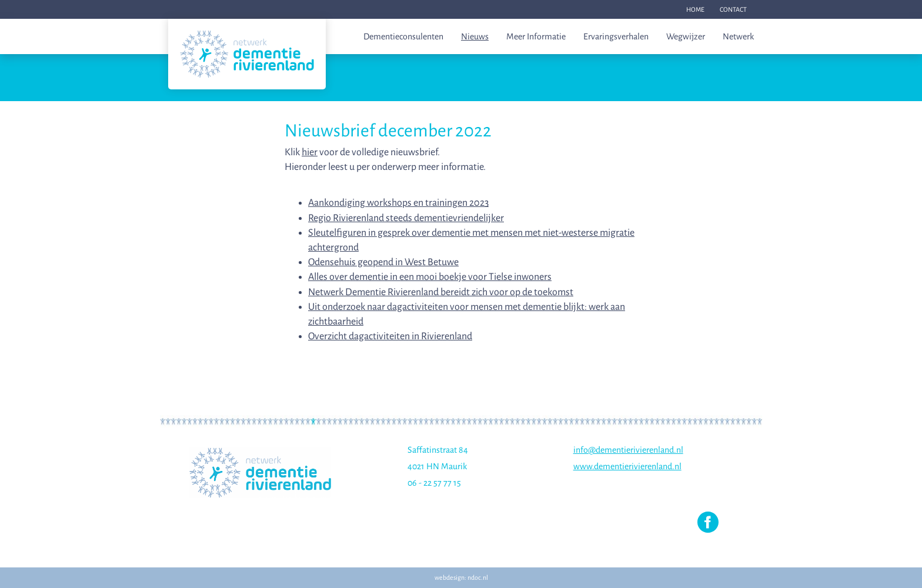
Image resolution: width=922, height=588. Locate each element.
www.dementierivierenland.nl (627, 466)
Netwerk (738, 36)
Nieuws (475, 36)
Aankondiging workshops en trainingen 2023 (398, 203)
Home (695, 9)
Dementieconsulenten (403, 36)
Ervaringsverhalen (616, 36)
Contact (733, 9)
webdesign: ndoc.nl (461, 577)
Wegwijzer (686, 36)
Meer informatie (536, 36)
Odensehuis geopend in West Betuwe (383, 262)
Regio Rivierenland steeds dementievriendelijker (406, 218)
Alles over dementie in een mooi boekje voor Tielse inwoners (430, 277)
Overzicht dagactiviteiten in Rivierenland (390, 336)
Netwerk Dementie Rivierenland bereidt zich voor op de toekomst (441, 292)
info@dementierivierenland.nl (628, 450)
